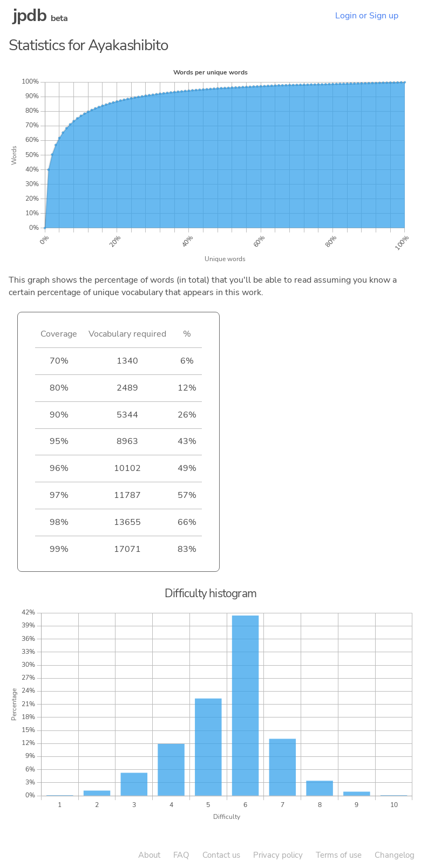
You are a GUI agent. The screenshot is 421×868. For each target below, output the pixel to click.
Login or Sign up (367, 16)
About (149, 855)
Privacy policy (278, 855)
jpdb (30, 15)
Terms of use (339, 855)
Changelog (395, 855)
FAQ (181, 855)
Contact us (221, 855)
